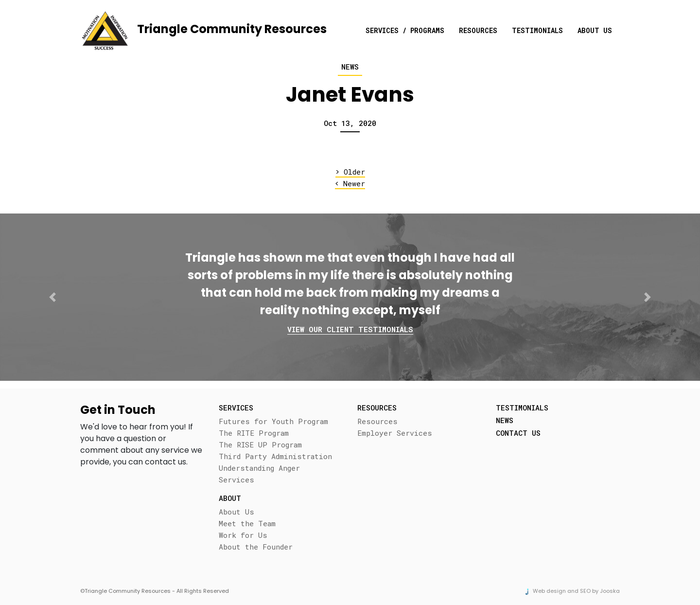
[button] (52, 297)
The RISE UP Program (260, 445)
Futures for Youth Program (273, 421)
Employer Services (395, 433)
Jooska (610, 591)
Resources (478, 30)
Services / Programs (405, 30)
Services (236, 480)
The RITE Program (254, 433)
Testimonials (537, 30)
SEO (585, 591)
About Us (595, 30)
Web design (549, 591)
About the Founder (256, 547)
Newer (350, 184)
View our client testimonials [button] (350, 329)
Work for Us (243, 535)
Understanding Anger (259, 468)
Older (350, 172)
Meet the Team (247, 523)
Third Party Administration (275, 456)
